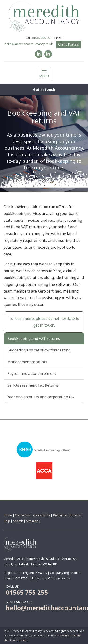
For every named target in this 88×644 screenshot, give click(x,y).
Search (18, 521)
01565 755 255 (42, 38)
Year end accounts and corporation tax (41, 397)
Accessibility (41, 515)
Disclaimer (60, 515)
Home (8, 515)
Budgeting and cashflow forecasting (39, 350)
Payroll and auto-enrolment (32, 373)
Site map (32, 521)
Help (7, 521)
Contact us (22, 515)
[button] (44, 90)
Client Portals (69, 44)
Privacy (76, 515)
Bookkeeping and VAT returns (34, 339)
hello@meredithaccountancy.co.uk (29, 44)
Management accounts (27, 362)
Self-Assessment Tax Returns (33, 385)
